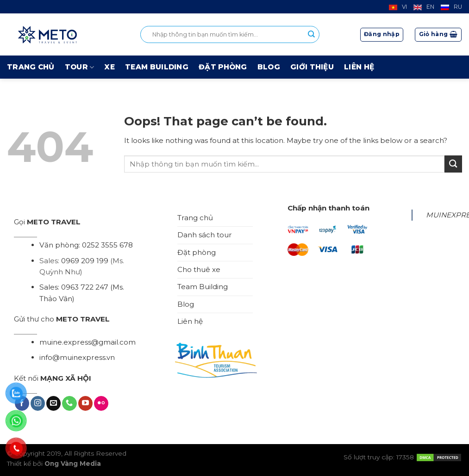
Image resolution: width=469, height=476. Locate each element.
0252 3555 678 (107, 245)
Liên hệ (359, 67)
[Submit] (453, 164)
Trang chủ (31, 67)
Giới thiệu (312, 67)
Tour (80, 67)
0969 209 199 (85, 261)
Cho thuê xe (199, 269)
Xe (109, 67)
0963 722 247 (85, 287)
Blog (269, 67)
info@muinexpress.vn (77, 357)
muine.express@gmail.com (88, 342)
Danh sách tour (205, 235)
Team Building (157, 67)
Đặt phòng (223, 67)
